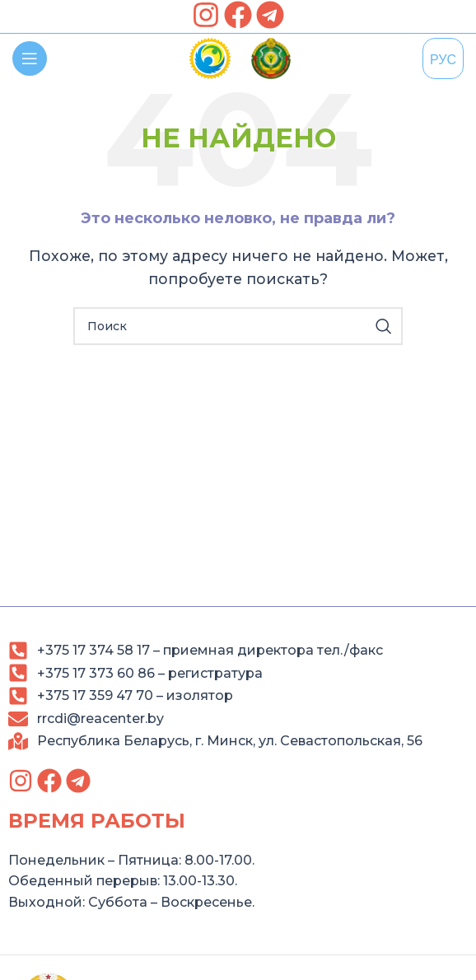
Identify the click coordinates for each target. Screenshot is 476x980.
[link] (206, 15)
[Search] (238, 326)
